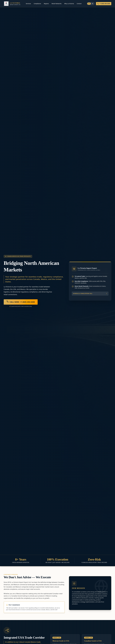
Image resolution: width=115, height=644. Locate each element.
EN (89, 4)
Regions (46, 4)
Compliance (37, 4)
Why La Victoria (69, 4)
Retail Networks (57, 4)
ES (92, 4)
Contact (79, 4)
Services (28, 4)
